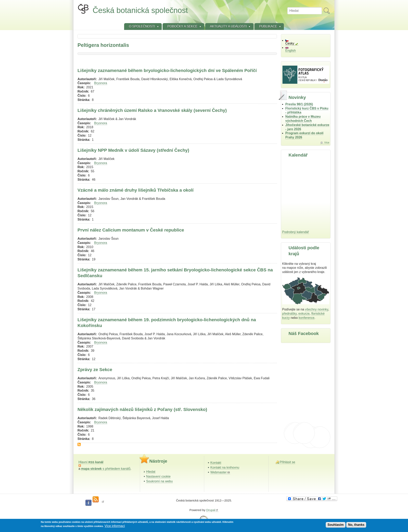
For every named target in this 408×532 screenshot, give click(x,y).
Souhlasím (336, 525)
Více (327, 142)
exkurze (304, 314)
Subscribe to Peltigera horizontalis (79, 444)
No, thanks (356, 525)
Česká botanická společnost (140, 10)
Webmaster (220, 472)
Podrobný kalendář (295, 232)
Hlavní (91, 462)
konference (306, 318)
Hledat (151, 472)
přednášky (289, 314)
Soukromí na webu (159, 481)
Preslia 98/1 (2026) (299, 104)
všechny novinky (317, 309)
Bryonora (101, 83)
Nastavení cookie (158, 476)
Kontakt (216, 463)
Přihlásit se (287, 462)
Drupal (212, 510)
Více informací (115, 526)
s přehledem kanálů (106, 469)
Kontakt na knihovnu (225, 467)
